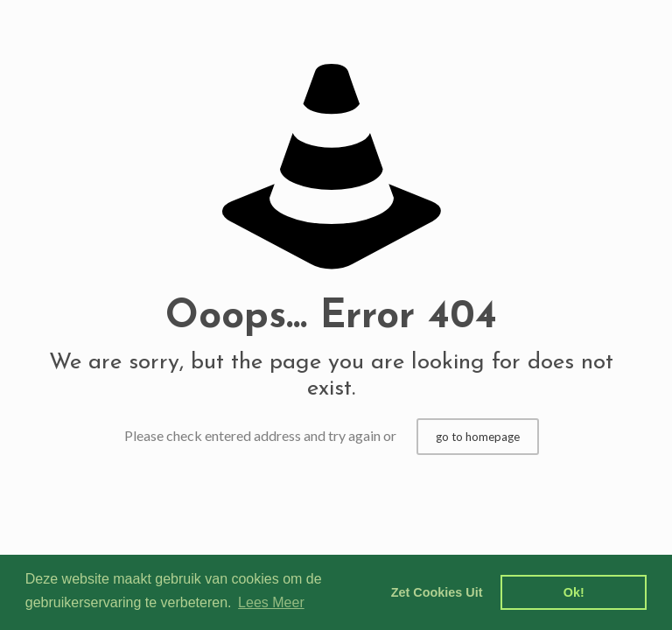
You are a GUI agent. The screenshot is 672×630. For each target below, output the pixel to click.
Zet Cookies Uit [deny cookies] (437, 592)
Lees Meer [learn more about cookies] (271, 602)
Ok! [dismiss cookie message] (574, 592)
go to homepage (478, 437)
